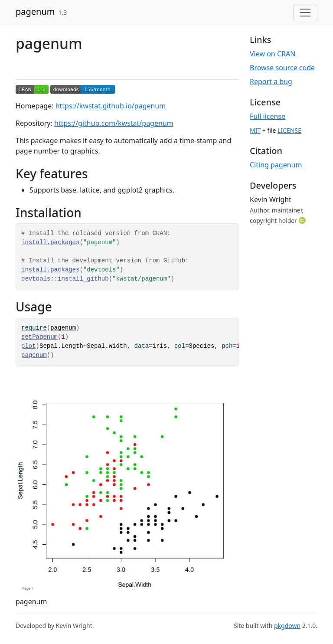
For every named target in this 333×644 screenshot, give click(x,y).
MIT (255, 130)
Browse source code (282, 68)
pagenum (35, 11)
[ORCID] (303, 220)
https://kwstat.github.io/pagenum (111, 106)
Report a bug (271, 82)
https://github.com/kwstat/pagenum (114, 123)
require (34, 328)
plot (29, 346)
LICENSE (289, 130)
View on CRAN (273, 54)
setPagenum (39, 337)
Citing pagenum (276, 165)
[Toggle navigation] (305, 13)
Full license (268, 116)
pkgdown (287, 626)
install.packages (50, 242)
